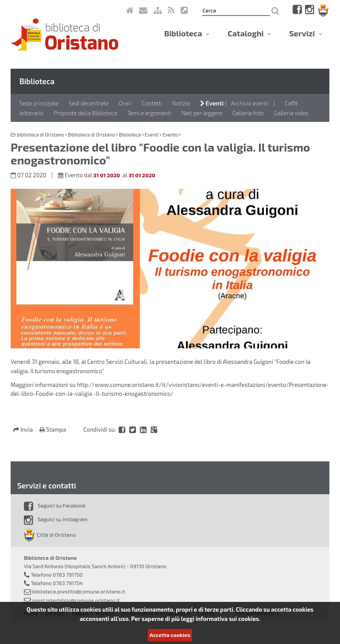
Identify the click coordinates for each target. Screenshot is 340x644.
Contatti (152, 103)
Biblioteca (187, 33)
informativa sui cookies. (228, 619)
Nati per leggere (202, 113)
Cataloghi (249, 33)
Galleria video (291, 113)
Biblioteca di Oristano (91, 135)
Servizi (306, 33)
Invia (24, 429)
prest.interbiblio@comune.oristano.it (76, 600)
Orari (125, 103)
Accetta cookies (170, 635)
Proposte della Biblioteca (85, 113)
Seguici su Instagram (56, 519)
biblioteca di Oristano (40, 135)
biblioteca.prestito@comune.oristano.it (79, 591)
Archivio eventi (250, 103)
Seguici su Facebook (55, 505)
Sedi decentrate (89, 103)
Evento (170, 135)
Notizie (181, 103)
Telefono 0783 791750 (56, 574)
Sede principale (39, 103)
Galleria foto (248, 113)
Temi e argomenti (150, 113)
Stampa (53, 429)
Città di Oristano (50, 535)
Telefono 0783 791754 (57, 583)
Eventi (212, 103)
